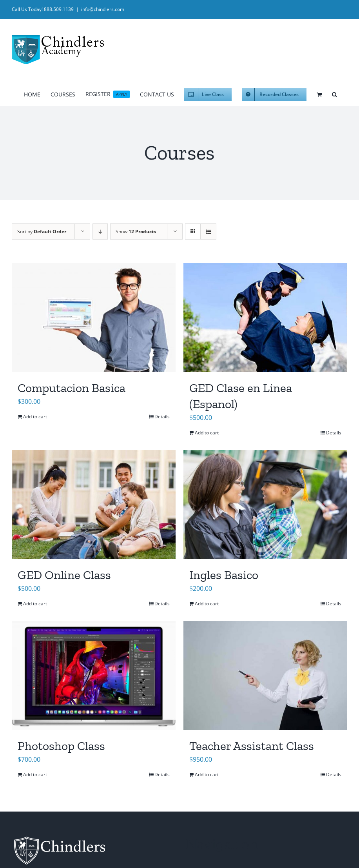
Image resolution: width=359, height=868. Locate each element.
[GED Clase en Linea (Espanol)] (265, 318)
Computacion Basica (72, 388)
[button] (335, 93)
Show (136, 232)
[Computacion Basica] (94, 318)
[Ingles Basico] (265, 505)
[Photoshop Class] (94, 676)
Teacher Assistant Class (252, 746)
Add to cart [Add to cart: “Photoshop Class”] (35, 774)
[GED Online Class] (94, 505)
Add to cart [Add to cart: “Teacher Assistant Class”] (207, 774)
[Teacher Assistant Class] (265, 676)
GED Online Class (64, 575)
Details (162, 417)
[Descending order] (100, 232)
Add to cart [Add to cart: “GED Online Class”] (35, 604)
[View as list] (208, 232)
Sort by (42, 232)
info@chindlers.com (103, 9)
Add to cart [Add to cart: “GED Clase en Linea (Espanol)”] (207, 433)
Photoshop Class (61, 746)
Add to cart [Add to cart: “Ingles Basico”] (207, 604)
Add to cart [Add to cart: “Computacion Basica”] (35, 417)
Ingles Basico (224, 575)
